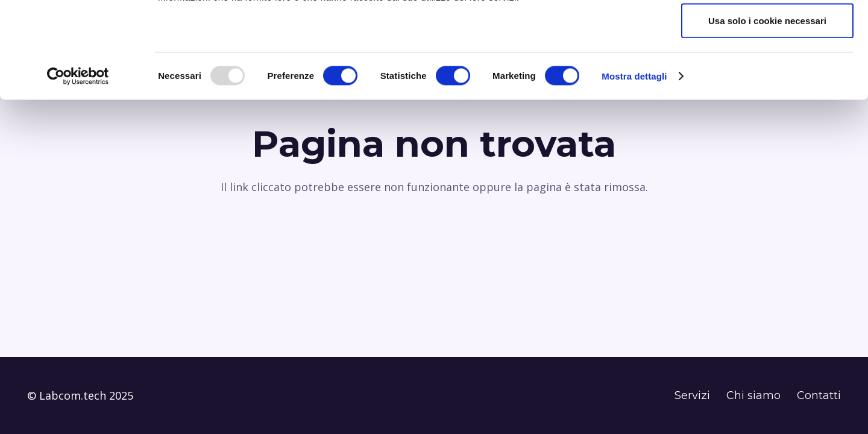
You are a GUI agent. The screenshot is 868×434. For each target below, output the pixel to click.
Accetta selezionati (767, 71)
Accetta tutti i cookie (768, 32)
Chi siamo (753, 395)
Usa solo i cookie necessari (767, 111)
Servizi (692, 395)
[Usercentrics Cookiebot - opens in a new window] (78, 166)
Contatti (819, 395)
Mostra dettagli (634, 166)
